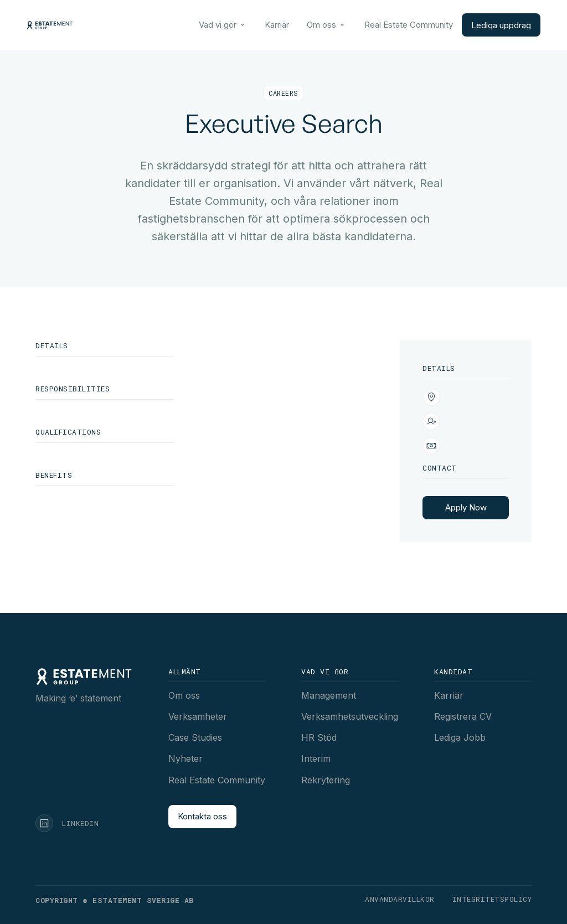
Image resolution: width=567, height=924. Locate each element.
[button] (223, 25)
